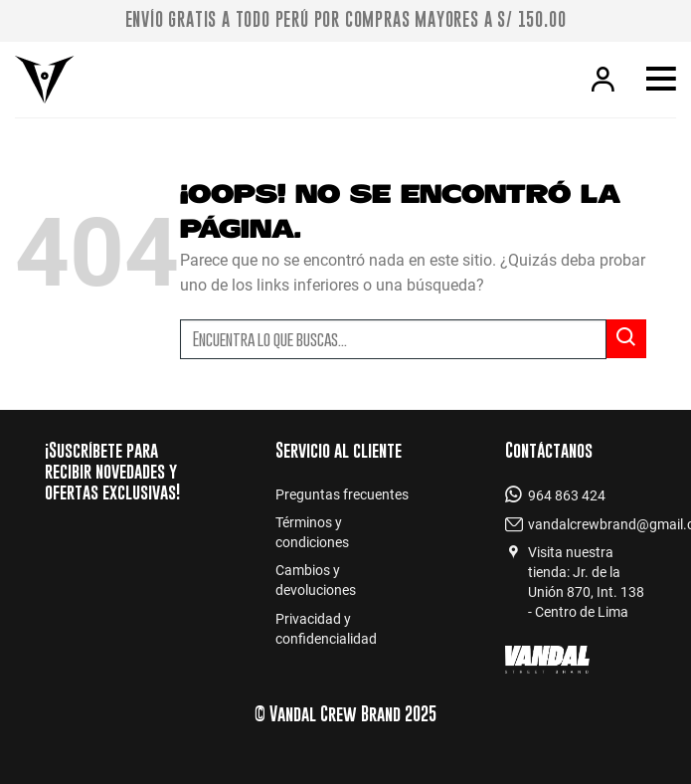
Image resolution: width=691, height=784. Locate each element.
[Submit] (626, 339)
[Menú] (661, 80)
